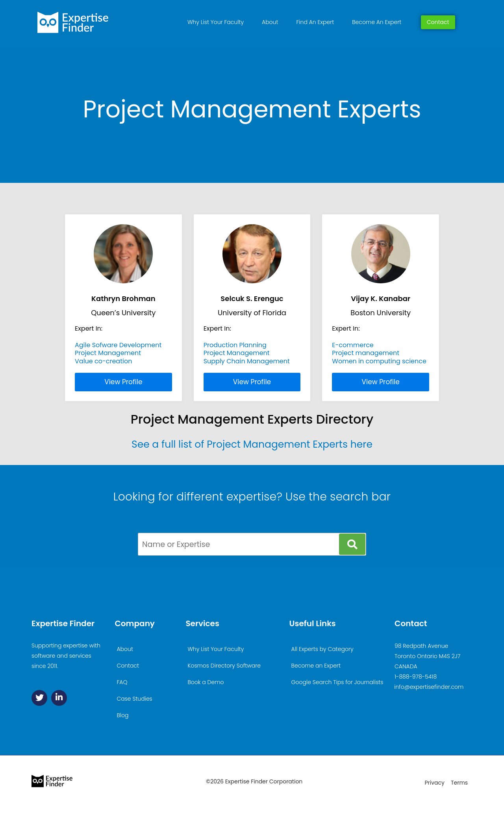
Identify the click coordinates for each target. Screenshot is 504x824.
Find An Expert (315, 22)
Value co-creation (103, 361)
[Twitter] (39, 698)
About (270, 22)
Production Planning (235, 345)
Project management (366, 353)
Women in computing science (379, 361)
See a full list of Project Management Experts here (252, 444)
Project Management (108, 353)
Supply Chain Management (247, 361)
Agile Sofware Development (118, 345)
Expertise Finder (63, 623)
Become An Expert (377, 22)
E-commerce (353, 345)
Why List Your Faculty (216, 22)
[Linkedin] (59, 698)
